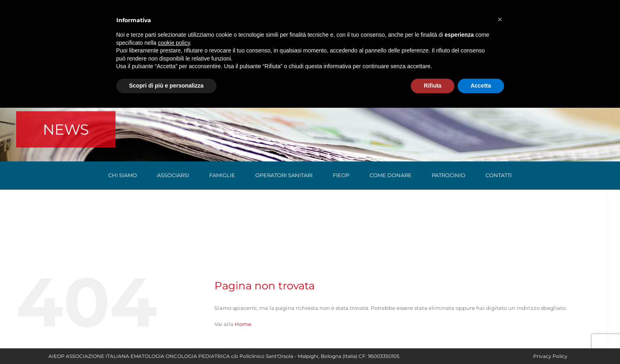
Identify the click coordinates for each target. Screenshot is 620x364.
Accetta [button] (481, 86)
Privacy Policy (550, 356)
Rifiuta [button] (433, 86)
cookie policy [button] (174, 43)
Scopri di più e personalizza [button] (166, 86)
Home (243, 324)
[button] (500, 19)
